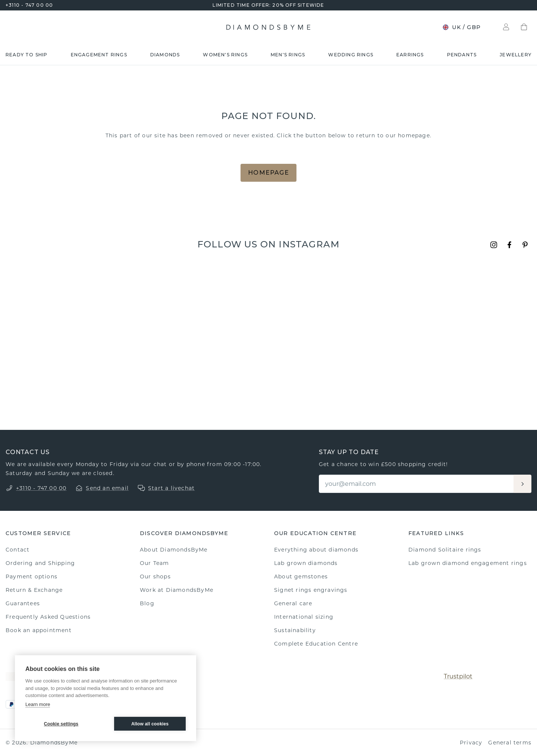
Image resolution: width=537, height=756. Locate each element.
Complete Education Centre (316, 644)
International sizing (304, 617)
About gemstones (301, 577)
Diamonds (165, 55)
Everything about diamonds (316, 550)
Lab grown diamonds (306, 563)
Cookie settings (61, 724)
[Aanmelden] (522, 484)
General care (293, 603)
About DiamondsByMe (174, 550)
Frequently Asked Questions (48, 617)
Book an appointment (39, 630)
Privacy (471, 743)
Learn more (38, 704)
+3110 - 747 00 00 (29, 5)
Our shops (155, 577)
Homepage (268, 173)
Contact (18, 550)
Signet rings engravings (311, 590)
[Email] (417, 484)
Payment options (32, 577)
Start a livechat (171, 488)
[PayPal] (12, 704)
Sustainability (295, 630)
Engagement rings (99, 55)
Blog (147, 603)
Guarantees (23, 603)
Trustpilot (458, 676)
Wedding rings (351, 55)
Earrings (410, 55)
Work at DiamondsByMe (177, 590)
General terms (510, 743)
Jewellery (516, 55)
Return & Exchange (34, 590)
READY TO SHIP (27, 55)
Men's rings (288, 55)
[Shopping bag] (524, 27)
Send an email (107, 488)
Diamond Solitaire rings (445, 550)
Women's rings (225, 55)
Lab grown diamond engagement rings (468, 563)
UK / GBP (461, 27)
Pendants (462, 55)
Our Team (155, 563)
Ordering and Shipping (40, 563)
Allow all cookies (150, 724)
